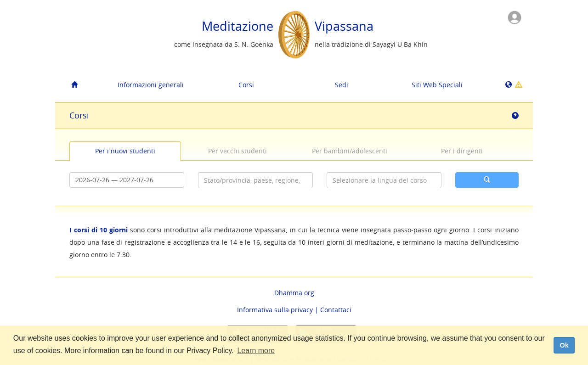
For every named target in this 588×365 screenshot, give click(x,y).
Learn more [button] (256, 351)
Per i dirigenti (462, 151)
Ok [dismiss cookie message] (564, 345)
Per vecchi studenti (237, 151)
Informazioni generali (151, 85)
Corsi (246, 85)
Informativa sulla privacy (275, 310)
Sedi (342, 85)
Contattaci (336, 310)
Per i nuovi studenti (125, 151)
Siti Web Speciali (437, 85)
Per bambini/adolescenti (350, 151)
